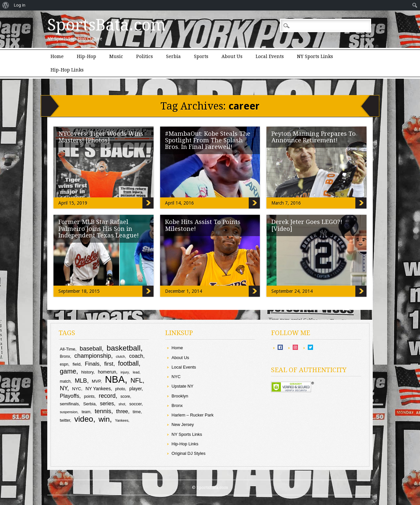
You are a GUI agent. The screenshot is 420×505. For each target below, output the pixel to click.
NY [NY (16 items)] (63, 388)
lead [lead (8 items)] (136, 372)
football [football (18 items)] (128, 363)
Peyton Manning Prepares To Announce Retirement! (314, 137)
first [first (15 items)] (109, 364)
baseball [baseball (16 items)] (91, 349)
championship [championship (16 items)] (93, 356)
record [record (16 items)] (107, 396)
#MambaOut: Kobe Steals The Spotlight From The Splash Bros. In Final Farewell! (208, 140)
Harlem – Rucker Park (193, 415)
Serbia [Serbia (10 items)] (89, 404)
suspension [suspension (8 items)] (69, 412)
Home (57, 56)
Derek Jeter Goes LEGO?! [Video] (307, 225)
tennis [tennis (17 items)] (103, 411)
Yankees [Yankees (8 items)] (122, 420)
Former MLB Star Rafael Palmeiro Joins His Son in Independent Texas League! (99, 228)
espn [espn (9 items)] (64, 364)
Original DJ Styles (189, 453)
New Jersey (183, 424)
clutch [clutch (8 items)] (120, 356)
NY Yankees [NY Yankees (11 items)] (98, 389)
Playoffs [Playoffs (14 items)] (69, 396)
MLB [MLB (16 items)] (81, 381)
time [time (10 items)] (137, 412)
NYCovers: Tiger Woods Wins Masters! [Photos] (101, 137)
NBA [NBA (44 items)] (115, 379)
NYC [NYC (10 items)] (77, 389)
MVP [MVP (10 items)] (96, 381)
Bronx (177, 405)
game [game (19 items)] (68, 371)
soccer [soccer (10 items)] (136, 404)
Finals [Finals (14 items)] (92, 364)
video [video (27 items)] (84, 419)
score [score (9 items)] (125, 396)
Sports (201, 56)
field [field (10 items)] (76, 364)
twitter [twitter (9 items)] (65, 420)
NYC (176, 377)
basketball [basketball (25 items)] (124, 348)
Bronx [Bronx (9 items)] (65, 356)
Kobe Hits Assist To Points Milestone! (203, 225)
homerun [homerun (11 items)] (107, 372)
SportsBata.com (106, 25)
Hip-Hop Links (67, 70)
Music (116, 56)
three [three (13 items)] (122, 411)
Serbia (173, 56)
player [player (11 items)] (136, 389)
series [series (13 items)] (107, 404)
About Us (232, 56)
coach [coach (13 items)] (136, 356)
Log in (20, 5)
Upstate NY (182, 386)
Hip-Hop (86, 56)
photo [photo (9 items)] (120, 389)
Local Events (270, 56)
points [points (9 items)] (89, 396)
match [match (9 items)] (65, 381)
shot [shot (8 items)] (122, 404)
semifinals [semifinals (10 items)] (69, 404)
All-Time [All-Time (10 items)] (67, 349)
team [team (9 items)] (86, 412)
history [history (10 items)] (87, 372)
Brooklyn (180, 396)
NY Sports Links (315, 56)
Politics (145, 56)
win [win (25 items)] (104, 419)
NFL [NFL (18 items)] (137, 380)
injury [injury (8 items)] (125, 372)
